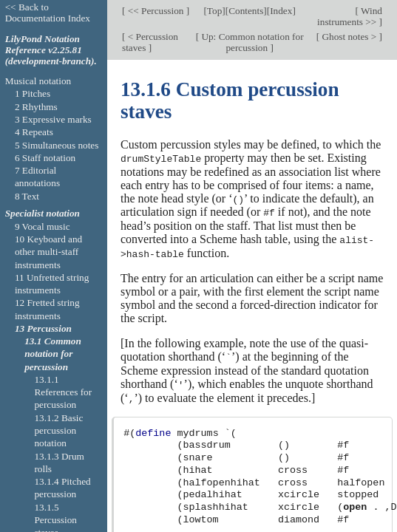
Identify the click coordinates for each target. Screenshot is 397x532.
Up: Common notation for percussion (251, 42)
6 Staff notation (45, 158)
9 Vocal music (43, 226)
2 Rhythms (36, 107)
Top (214, 11)
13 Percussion (43, 328)
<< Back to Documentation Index (48, 13)
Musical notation (38, 81)
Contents (246, 11)
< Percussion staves (150, 42)
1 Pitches (33, 93)
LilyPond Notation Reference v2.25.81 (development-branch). (51, 50)
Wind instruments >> (350, 16)
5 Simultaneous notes (57, 145)
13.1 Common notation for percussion (53, 354)
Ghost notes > (349, 37)
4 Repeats (34, 132)
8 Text (27, 196)
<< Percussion (155, 11)
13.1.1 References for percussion (63, 392)
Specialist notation (43, 213)
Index (281, 11)
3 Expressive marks (53, 119)
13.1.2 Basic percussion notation (58, 431)
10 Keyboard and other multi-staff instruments (48, 252)
